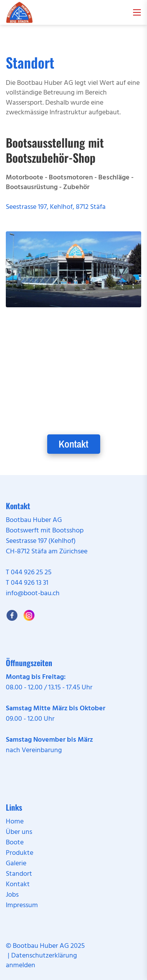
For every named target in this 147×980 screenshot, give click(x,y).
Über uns (19, 832)
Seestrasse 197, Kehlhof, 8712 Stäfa (56, 207)
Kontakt (74, 444)
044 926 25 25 (31, 573)
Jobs (12, 895)
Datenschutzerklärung (44, 956)
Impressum (22, 905)
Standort (19, 874)
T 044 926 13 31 (27, 583)
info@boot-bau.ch (33, 593)
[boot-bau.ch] (19, 13)
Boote (15, 843)
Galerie (16, 864)
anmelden (21, 965)
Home (15, 822)
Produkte (20, 853)
